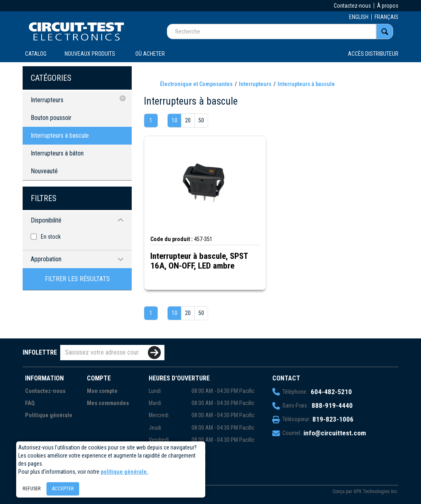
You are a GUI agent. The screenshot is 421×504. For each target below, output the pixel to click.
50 (201, 120)
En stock (51, 237)
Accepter (63, 488)
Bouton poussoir (51, 118)
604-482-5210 (331, 392)
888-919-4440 (332, 405)
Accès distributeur (373, 54)
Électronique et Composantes (196, 84)
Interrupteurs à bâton (57, 153)
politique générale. (124, 472)
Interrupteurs (47, 100)
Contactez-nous (352, 6)
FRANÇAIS (386, 17)
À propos (388, 6)
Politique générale (49, 415)
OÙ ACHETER (150, 54)
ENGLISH (359, 17)
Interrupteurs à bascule (60, 135)
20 (188, 120)
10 (175, 120)
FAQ (30, 403)
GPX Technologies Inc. (376, 491)
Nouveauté (44, 171)
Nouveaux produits (90, 54)
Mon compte (102, 391)
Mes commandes (108, 403)
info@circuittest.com (335, 433)
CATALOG (36, 54)
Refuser (32, 488)
